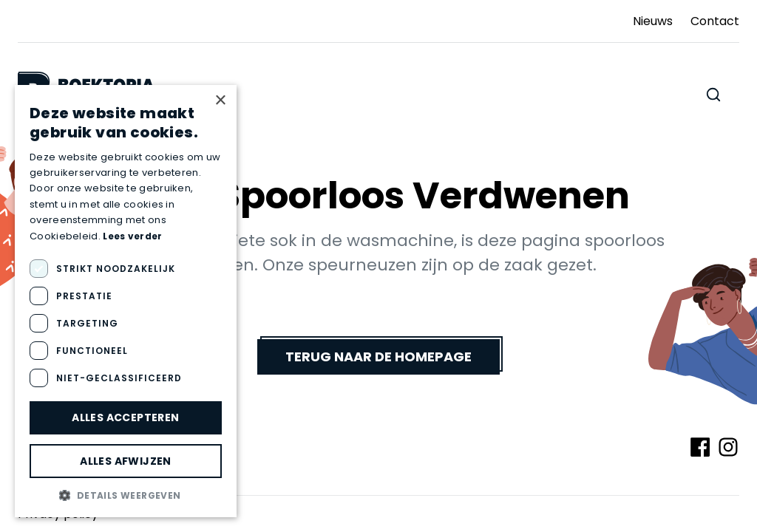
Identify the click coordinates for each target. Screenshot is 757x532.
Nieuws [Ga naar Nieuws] (653, 21)
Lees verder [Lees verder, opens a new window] (132, 236)
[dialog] (126, 301)
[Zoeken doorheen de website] (713, 95)
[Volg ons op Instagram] (728, 447)
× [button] (220, 101)
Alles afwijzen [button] (126, 461)
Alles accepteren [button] (125, 417)
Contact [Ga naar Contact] (715, 21)
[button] (126, 495)
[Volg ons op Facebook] (700, 447)
